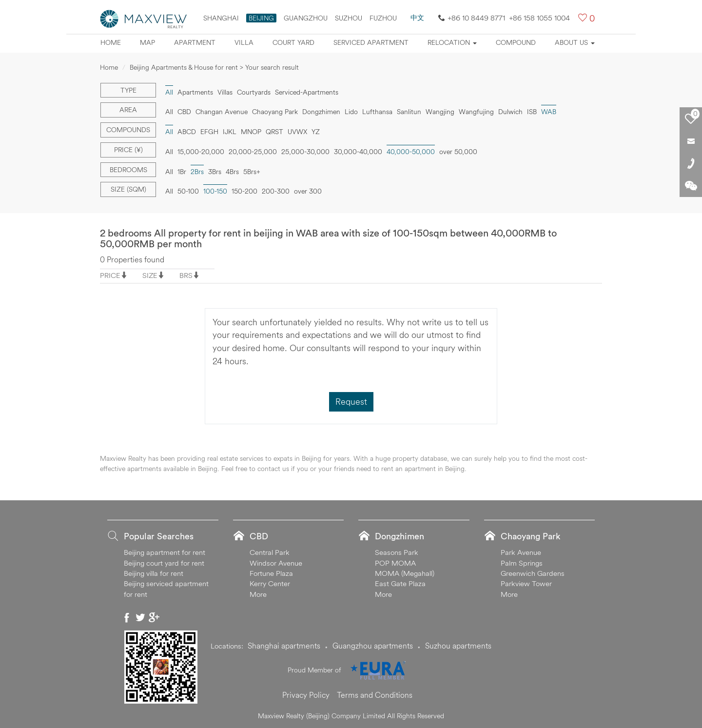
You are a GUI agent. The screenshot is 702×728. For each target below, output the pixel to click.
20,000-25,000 (253, 152)
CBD (184, 112)
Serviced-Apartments (307, 92)
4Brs (232, 172)
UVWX (297, 132)
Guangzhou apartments (373, 646)
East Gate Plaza (400, 583)
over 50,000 (458, 152)
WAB (549, 112)
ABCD (187, 132)
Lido (351, 112)
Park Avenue (521, 552)
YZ (316, 132)
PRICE (110, 275)
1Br (182, 172)
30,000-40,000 (358, 152)
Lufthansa (377, 112)
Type (128, 90)
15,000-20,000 (201, 152)
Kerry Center (270, 583)
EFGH (209, 132)
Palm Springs (522, 563)
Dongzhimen (321, 112)
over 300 (308, 191)
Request (351, 402)
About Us (575, 42)
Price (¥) (128, 150)
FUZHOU (383, 18)
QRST (274, 132)
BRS (186, 275)
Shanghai (221, 18)
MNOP (251, 132)
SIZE (150, 275)
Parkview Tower (526, 583)
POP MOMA (395, 563)
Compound (516, 42)
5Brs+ (252, 172)
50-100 (188, 191)
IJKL (230, 132)
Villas (225, 92)
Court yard (293, 42)
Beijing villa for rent (154, 573)
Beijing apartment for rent (165, 552)
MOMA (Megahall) (405, 573)
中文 (417, 18)
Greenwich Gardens (533, 573)
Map (147, 42)
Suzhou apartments (458, 646)
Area (128, 110)
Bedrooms (128, 170)
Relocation (452, 42)
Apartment (195, 42)
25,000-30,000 (305, 152)
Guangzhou (306, 18)
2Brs (197, 172)
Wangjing (440, 112)
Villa (244, 42)
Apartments (195, 92)
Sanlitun (409, 112)
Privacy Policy (306, 695)
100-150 (215, 191)
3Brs (215, 172)
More (258, 594)
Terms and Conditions (375, 695)
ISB (532, 112)
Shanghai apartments (284, 646)
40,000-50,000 (411, 152)
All (169, 92)
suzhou (349, 18)
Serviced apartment (371, 42)
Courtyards (254, 92)
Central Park (270, 552)
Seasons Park (397, 552)
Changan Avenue (222, 112)
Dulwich (510, 112)
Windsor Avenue (276, 563)
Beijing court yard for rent (164, 563)
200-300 (276, 191)
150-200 (244, 191)
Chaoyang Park (275, 112)
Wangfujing (476, 112)
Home (111, 42)
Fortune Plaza (271, 573)
